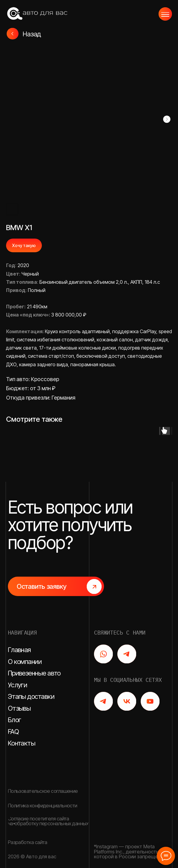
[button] (56, 586)
